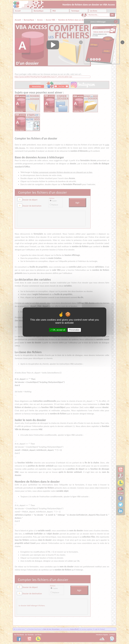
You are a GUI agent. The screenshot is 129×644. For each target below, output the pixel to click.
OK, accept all (58, 330)
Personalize (74, 330)
